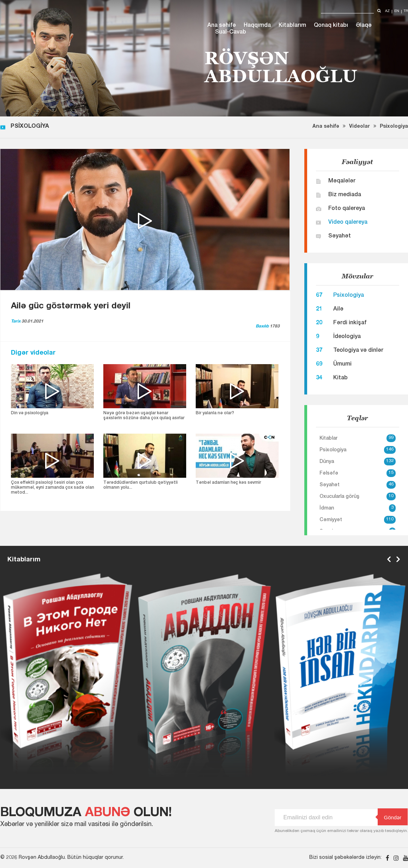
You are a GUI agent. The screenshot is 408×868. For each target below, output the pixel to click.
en (397, 11)
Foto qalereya (347, 209)
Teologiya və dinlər (358, 351)
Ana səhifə (222, 26)
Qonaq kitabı (331, 26)
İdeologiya (347, 337)
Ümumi (342, 364)
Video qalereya (348, 223)
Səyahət (340, 236)
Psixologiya (394, 127)
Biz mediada (345, 195)
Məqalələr (342, 181)
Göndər (390, 817)
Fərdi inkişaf (350, 323)
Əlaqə (364, 26)
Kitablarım (292, 26)
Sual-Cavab (231, 32)
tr (406, 11)
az (387, 11)
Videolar (360, 127)
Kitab (340, 378)
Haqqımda (257, 26)
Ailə (338, 309)
